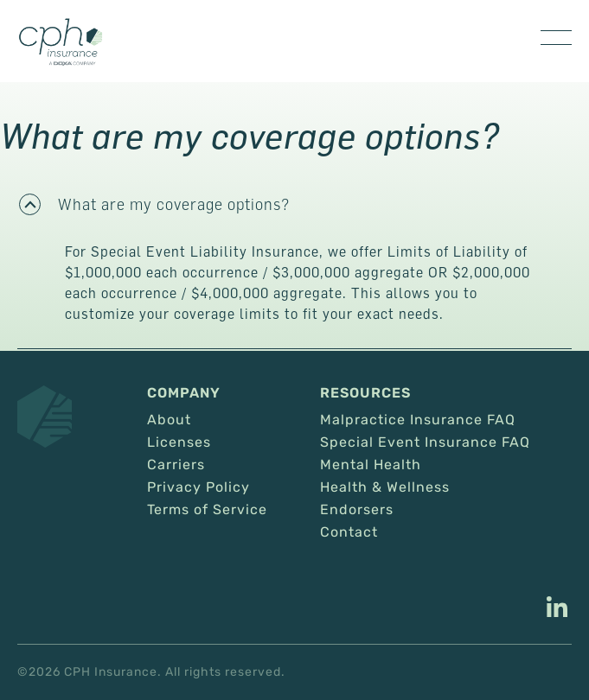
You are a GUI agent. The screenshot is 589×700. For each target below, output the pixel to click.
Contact (349, 532)
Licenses (179, 442)
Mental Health (371, 465)
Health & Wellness (385, 487)
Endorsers (357, 510)
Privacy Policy (198, 487)
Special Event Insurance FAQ (425, 442)
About (169, 420)
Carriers (176, 465)
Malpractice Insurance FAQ (418, 420)
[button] (294, 204)
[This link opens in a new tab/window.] (557, 609)
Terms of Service (207, 510)
